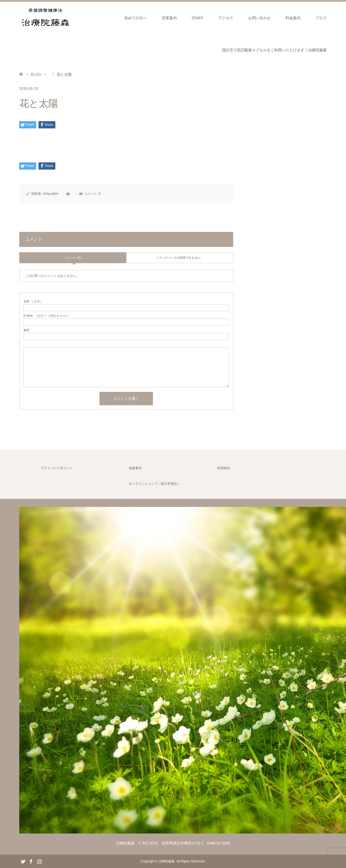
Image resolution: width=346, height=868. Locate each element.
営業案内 (169, 18)
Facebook (31, 861)
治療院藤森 (167, 861)
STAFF (197, 18)
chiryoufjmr (51, 194)
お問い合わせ (259, 18)
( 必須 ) (32, 301)
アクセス (226, 18)
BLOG (36, 74)
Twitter (23, 861)
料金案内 (293, 18)
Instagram (39, 861)
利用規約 (224, 468)
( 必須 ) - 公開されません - (47, 316)
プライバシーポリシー (57, 468)
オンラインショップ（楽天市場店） (155, 484)
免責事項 (135, 468)
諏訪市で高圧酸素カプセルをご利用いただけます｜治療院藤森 (274, 50)
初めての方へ (136, 18)
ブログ (321, 18)
